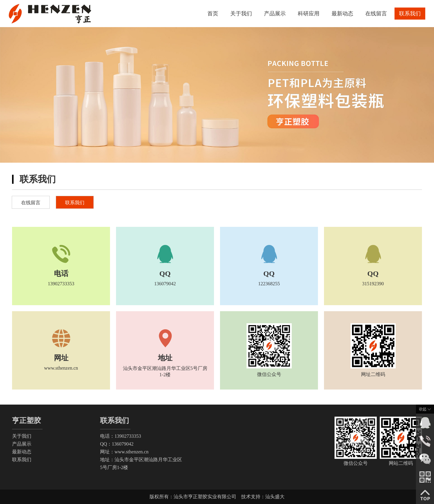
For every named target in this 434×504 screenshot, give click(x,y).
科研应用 (309, 14)
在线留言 (376, 14)
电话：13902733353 (121, 436)
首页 (213, 14)
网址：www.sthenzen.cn (124, 452)
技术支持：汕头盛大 (263, 497)
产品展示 (275, 14)
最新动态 (342, 14)
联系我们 (410, 14)
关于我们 (241, 14)
